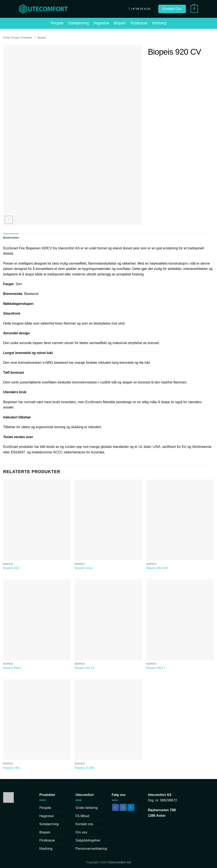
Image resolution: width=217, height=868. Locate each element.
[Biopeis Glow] (108, 520)
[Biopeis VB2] (37, 720)
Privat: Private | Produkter (18, 38)
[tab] (11, 238)
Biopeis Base (12, 668)
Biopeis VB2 (11, 768)
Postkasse (139, 23)
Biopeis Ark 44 (85, 668)
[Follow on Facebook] (116, 807)
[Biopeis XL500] (108, 720)
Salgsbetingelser (88, 840)
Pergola (57, 23)
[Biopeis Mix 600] (180, 520)
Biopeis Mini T (156, 668)
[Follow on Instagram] (123, 807)
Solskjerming (79, 23)
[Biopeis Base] (37, 620)
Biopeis (120, 23)
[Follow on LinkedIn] (131, 807)
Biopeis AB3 (11, 568)
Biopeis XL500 (85, 768)
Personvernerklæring (91, 849)
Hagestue (101, 23)
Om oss (81, 832)
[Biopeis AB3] (37, 520)
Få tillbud (82, 816)
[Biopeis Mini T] (180, 620)
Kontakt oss (84, 824)
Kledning (159, 23)
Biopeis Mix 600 (157, 568)
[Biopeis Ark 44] (108, 620)
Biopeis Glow (84, 568)
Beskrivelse (11, 238)
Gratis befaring (87, 808)
